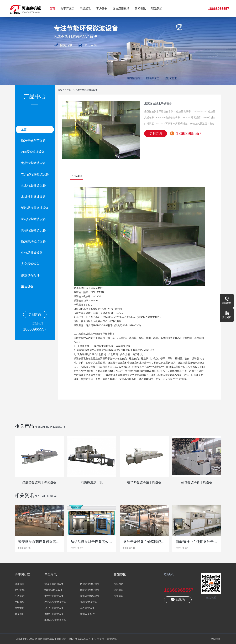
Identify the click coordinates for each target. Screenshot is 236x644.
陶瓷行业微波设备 (33, 230)
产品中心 (72, 90)
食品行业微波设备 (33, 163)
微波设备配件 (30, 275)
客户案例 (102, 9)
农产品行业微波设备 (35, 174)
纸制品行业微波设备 (35, 208)
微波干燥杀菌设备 (33, 141)
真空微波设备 (30, 264)
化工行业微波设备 (33, 185)
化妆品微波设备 (32, 253)
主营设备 (27, 286)
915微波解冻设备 (33, 152)
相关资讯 (24, 495)
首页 (52, 9)
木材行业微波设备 (33, 197)
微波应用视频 (121, 9)
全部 (24, 129)
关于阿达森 (67, 9)
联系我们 (157, 9)
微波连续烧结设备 (33, 242)
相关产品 (24, 426)
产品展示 (85, 9)
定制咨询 (35, 315)
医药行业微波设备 (33, 219)
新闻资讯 (140, 9)
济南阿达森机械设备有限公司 (25, 9)
